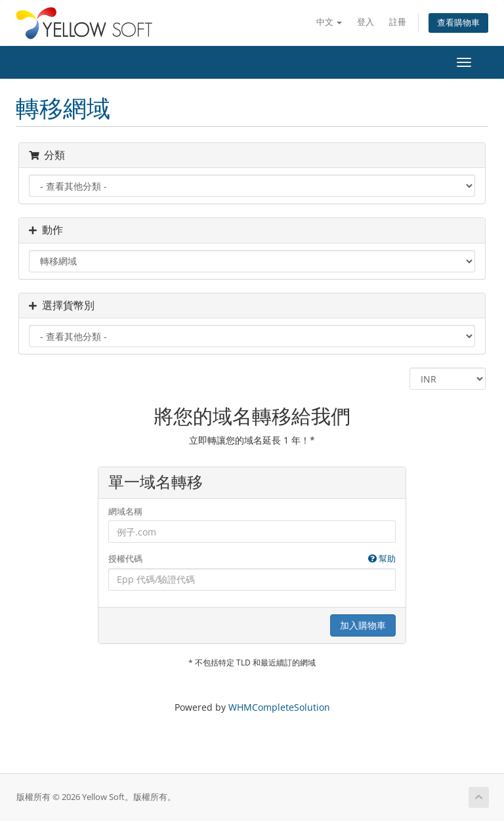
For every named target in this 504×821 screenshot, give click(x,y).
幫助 (382, 558)
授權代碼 (252, 559)
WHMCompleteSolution (279, 707)
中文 (329, 22)
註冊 (398, 22)
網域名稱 (125, 511)
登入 (366, 22)
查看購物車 (458, 23)
